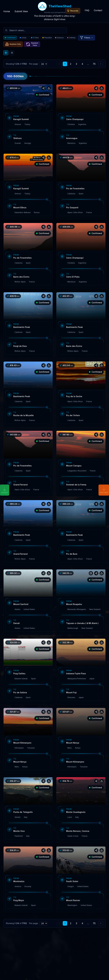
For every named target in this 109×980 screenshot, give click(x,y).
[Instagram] (81, 954)
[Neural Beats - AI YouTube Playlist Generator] (91, 954)
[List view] (12, 53)
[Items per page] (43, 64)
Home (7, 11)
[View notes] (91, 573)
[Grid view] (6, 53)
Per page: (34, 64)
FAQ (87, 10)
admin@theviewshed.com (58, 960)
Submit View (21, 11)
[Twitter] (76, 954)
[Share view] (43, 88)
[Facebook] (86, 954)
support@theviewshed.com (52, 956)
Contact (98, 10)
